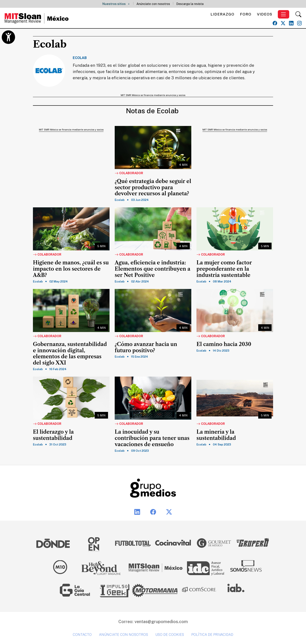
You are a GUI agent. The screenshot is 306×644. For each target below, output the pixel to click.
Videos (265, 14)
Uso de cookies (170, 635)
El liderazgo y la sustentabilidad (53, 435)
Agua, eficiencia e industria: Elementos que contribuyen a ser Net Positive (152, 269)
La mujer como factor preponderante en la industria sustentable (224, 269)
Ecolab (120, 200)
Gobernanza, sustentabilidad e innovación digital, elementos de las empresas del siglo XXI (70, 354)
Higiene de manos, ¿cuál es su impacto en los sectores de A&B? (71, 269)
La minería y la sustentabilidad (216, 435)
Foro (246, 14)
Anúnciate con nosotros (153, 4)
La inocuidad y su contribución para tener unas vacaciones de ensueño (152, 438)
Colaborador (129, 173)
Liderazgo (222, 14)
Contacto (82, 635)
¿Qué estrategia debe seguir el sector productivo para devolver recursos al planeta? (153, 188)
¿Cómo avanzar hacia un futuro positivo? (146, 347)
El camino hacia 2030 (224, 344)
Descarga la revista (190, 4)
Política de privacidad (212, 635)
